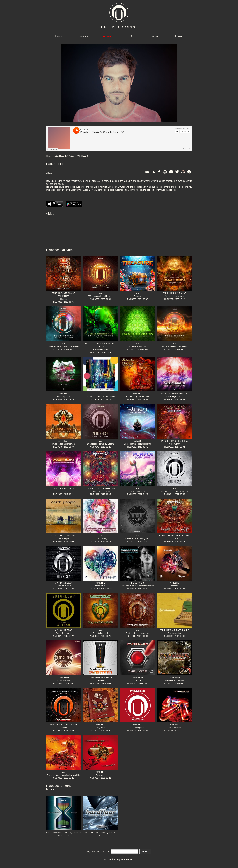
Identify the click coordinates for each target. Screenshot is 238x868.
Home (59, 36)
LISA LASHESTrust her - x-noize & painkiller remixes (138, 583)
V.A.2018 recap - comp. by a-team (100, 441)
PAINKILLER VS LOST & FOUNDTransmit (63, 725)
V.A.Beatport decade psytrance (138, 630)
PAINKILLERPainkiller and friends (174, 677)
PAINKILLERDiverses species (138, 725)
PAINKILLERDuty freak (100, 725)
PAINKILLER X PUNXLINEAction (63, 488)
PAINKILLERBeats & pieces (63, 394)
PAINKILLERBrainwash (100, 772)
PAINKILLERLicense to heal (174, 725)
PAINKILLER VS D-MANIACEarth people (63, 535)
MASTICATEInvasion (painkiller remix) (63, 441)
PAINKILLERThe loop (138, 677)
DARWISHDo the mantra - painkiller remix (138, 441)
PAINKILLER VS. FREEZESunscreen (100, 677)
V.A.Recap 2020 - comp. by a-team (174, 343)
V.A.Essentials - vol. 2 (100, 630)
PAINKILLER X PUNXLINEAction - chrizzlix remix (174, 293)
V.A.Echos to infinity (100, 535)
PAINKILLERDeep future (100, 583)
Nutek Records (60, 156)
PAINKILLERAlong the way (63, 677)
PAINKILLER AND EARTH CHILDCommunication (174, 630)
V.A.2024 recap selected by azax (100, 293)
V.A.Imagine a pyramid (138, 343)
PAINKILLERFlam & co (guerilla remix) (138, 394)
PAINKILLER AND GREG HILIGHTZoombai (174, 535)
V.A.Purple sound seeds (138, 488)
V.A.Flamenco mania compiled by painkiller (63, 772)
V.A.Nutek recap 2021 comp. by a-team (63, 343)
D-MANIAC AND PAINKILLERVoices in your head (174, 394)
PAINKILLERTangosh (174, 583)
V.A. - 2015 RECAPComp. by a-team (63, 583)
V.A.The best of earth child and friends (100, 394)
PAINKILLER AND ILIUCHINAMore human (174, 441)
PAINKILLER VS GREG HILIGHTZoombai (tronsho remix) (100, 488)
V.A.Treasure (138, 293)
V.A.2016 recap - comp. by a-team (174, 488)
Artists (72, 156)
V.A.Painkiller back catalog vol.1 (138, 535)
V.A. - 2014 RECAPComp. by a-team (63, 630)
